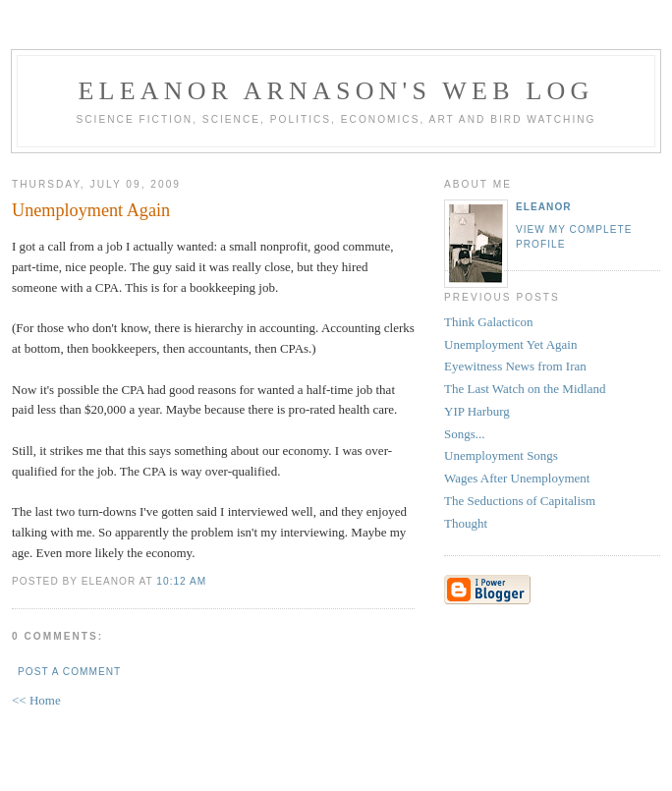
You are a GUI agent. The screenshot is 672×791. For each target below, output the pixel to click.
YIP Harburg (477, 411)
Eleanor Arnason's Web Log (336, 91)
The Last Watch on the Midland (525, 389)
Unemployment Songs (501, 455)
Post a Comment (69, 672)
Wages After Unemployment (517, 478)
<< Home (36, 700)
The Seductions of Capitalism (520, 501)
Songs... (465, 434)
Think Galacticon (489, 322)
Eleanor (544, 207)
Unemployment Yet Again (510, 344)
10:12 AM (181, 581)
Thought (466, 523)
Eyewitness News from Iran (515, 366)
